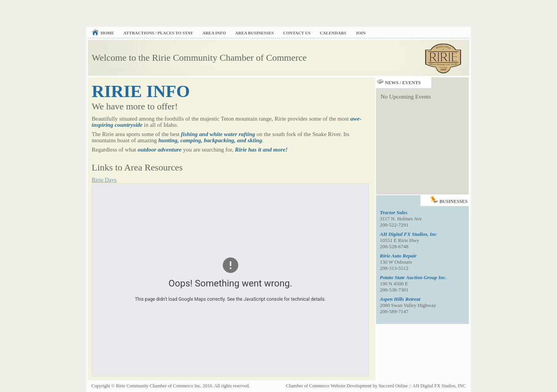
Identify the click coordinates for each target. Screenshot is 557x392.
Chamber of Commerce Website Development (329, 386)
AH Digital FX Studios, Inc (408, 234)
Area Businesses (255, 33)
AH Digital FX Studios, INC (439, 386)
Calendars (333, 33)
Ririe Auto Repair (398, 256)
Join (361, 33)
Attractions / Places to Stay (158, 33)
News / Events (398, 83)
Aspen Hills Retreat (400, 299)
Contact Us (297, 33)
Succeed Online (393, 386)
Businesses (449, 200)
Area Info (214, 33)
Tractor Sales (394, 212)
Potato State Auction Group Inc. (413, 277)
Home (107, 33)
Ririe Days (104, 180)
